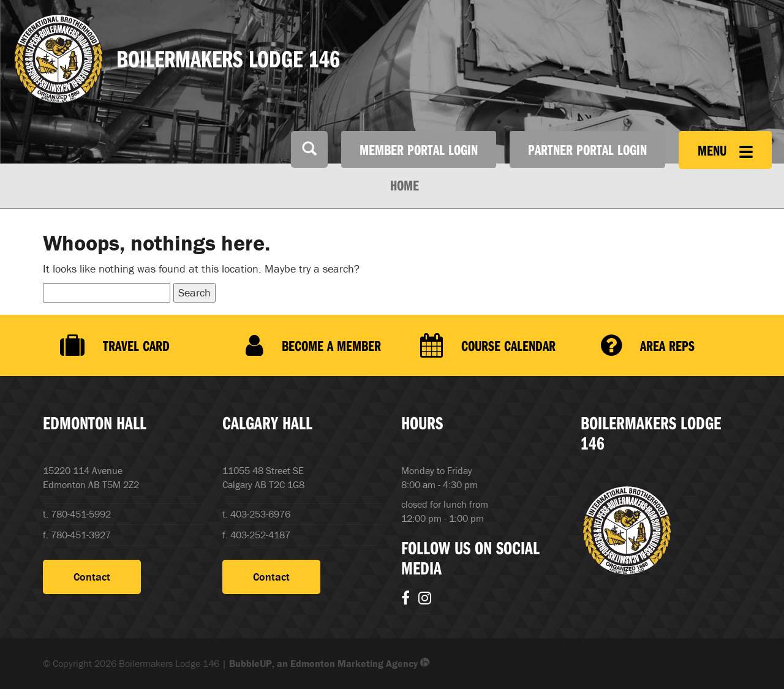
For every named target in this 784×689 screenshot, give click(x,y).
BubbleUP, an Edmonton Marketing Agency (330, 663)
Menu (725, 150)
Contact (92, 577)
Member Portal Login (419, 149)
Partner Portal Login (587, 149)
